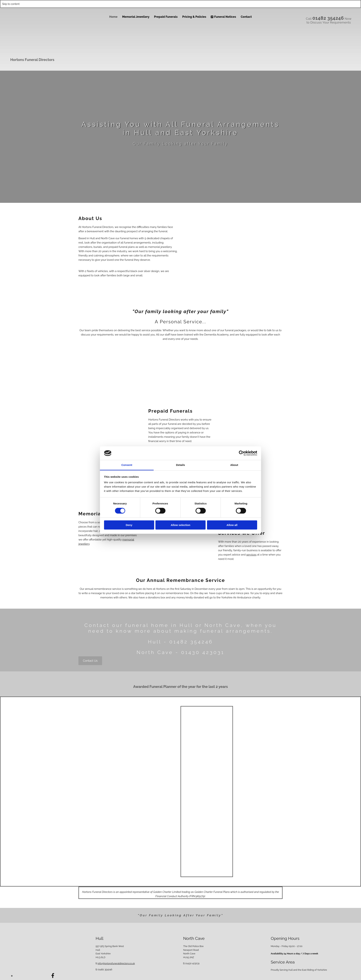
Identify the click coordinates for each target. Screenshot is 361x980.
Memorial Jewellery (136, 17)
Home (113, 17)
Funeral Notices (223, 17)
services (251, 555)
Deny (129, 525)
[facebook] (53, 976)
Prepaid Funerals (166, 17)
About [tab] (234, 465)
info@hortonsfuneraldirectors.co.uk (116, 963)
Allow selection (180, 525)
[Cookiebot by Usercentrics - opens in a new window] (241, 453)
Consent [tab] (127, 465)
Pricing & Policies (194, 17)
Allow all (232, 525)
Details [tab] (180, 465)
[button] (90, 661)
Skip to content (11, 4)
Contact (246, 17)
